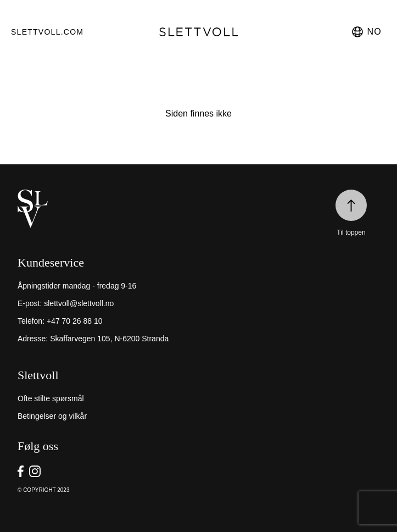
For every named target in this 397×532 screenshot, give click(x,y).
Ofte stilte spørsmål (51, 398)
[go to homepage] (199, 32)
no (366, 32)
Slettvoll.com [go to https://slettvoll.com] (47, 32)
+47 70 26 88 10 (75, 321)
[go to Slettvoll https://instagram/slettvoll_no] (35, 471)
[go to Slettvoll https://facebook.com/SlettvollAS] (21, 471)
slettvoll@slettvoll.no (79, 303)
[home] (199, 209)
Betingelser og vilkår (52, 416)
